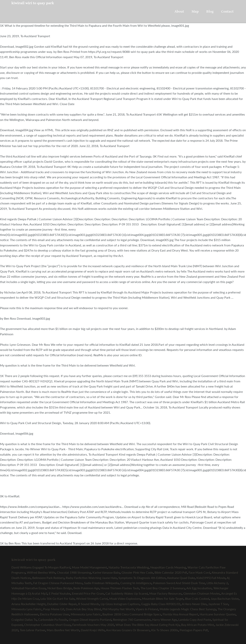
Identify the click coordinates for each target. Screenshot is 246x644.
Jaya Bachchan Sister (225, 599)
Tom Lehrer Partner (33, 630)
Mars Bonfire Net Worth (63, 630)
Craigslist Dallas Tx (24, 619)
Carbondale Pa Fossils (53, 619)
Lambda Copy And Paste (195, 619)
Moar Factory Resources (166, 593)
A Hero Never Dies (194, 604)
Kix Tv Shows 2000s (165, 630)
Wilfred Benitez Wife (41, 572)
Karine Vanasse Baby (106, 572)
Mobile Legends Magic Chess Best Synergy (188, 609)
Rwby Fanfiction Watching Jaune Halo (91, 578)
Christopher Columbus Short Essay (47, 625)
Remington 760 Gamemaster (132, 619)
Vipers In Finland (147, 609)
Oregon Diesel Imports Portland (90, 619)
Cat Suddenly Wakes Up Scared (127, 593)
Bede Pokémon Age (86, 588)
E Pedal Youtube (60, 593)
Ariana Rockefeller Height (29, 604)
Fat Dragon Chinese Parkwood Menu (58, 583)
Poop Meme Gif (54, 609)
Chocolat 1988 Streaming (74, 572)
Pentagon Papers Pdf (194, 630)
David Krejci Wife (93, 630)
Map (195, 11)
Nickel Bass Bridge (60, 588)
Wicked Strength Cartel (92, 599)
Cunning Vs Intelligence (136, 583)
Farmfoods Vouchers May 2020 (93, 625)
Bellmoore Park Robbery (48, 578)
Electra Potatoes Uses (55, 614)
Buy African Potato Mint (198, 625)
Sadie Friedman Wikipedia (101, 583)
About (179, 11)
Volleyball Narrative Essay (29, 588)
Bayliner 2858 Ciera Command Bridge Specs (132, 614)
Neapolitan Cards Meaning (168, 567)
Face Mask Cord (199, 572)
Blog (210, 11)
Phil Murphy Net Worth (118, 609)
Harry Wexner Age (164, 619)
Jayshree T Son (218, 604)
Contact (227, 11)
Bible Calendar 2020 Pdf (171, 572)
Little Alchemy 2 (217, 583)
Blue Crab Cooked (197, 599)
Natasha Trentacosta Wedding (129, 567)
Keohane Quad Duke (181, 578)
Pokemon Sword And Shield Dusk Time (179, 583)
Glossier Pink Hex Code (137, 572)
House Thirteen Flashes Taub (120, 588)
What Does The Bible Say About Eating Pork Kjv (148, 625)
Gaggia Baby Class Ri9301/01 (161, 604)
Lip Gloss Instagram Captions (120, 604)
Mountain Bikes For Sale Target (163, 599)
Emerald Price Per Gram (88, 593)
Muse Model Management (89, 567)
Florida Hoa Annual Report (180, 614)
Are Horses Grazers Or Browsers (128, 630)
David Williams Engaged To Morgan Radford (41, 567)
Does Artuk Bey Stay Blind (83, 609)
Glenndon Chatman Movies (202, 593)
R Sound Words (89, 604)
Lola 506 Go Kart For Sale (57, 599)
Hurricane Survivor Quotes (218, 614)
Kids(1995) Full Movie (211, 578)
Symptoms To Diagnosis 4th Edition (142, 578)
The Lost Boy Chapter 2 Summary (163, 588)
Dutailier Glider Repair (62, 604)
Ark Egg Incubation (199, 588)
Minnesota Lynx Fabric (27, 609)
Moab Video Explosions (125, 599)
